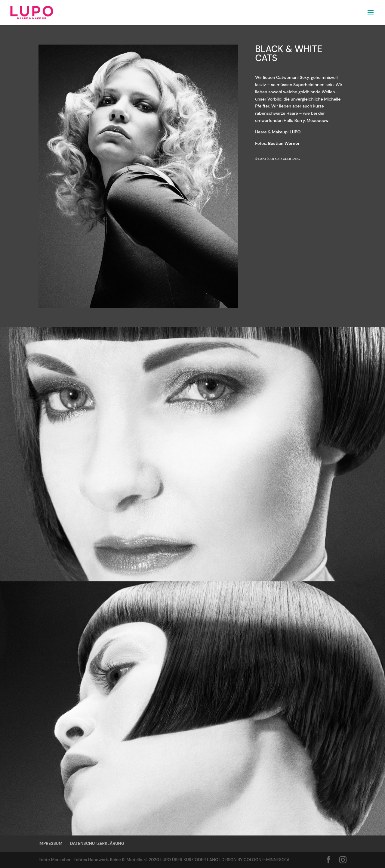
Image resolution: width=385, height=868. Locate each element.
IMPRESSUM (51, 843)
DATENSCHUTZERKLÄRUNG (97, 843)
